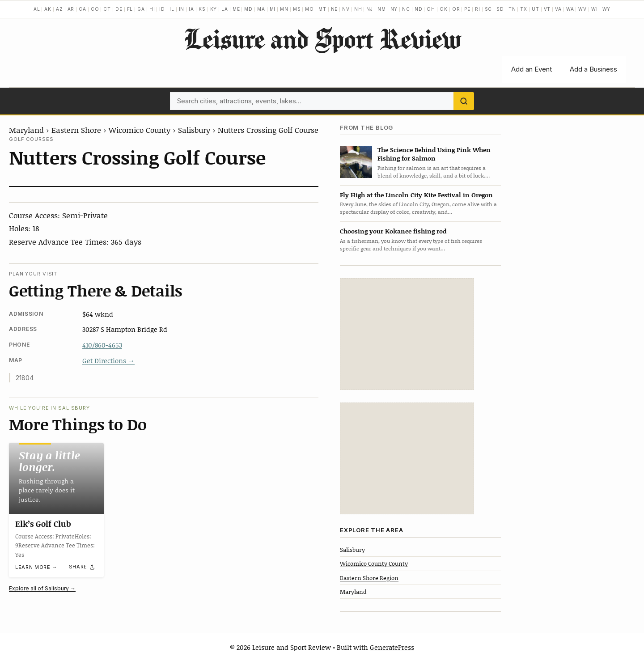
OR (456, 9)
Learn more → (36, 568)
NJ (370, 9)
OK (444, 9)
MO (309, 9)
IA (191, 9)
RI (478, 9)
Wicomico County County (374, 564)
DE (119, 9)
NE (335, 9)
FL (130, 9)
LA (225, 9)
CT (107, 9)
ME (236, 9)
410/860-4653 (102, 345)
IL (172, 9)
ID (162, 9)
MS (297, 9)
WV (583, 9)
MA (261, 9)
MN (284, 9)
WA (570, 9)
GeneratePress (392, 647)
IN (182, 9)
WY (607, 9)
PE (467, 9)
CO (95, 9)
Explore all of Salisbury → (42, 588)
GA (141, 9)
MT (322, 9)
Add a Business (593, 69)
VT (547, 9)
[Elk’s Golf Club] (56, 478)
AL (37, 9)
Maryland (26, 130)
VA (558, 9)
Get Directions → (108, 360)
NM (382, 9)
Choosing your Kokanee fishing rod (393, 231)
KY (214, 9)
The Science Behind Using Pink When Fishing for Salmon (434, 154)
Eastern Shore (76, 130)
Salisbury (194, 130)
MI (273, 9)
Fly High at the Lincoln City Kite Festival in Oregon (416, 195)
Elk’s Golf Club (43, 524)
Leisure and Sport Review (322, 38)
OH (431, 9)
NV (346, 9)
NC (406, 9)
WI (595, 9)
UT (536, 9)
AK (48, 9)
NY (394, 9)
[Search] (464, 101)
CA (83, 9)
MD (248, 9)
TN (512, 9)
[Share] (82, 567)
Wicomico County (140, 130)
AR (71, 9)
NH (358, 9)
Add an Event (532, 69)
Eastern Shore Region (369, 578)
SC (489, 9)
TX (524, 9)
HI (152, 9)
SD (500, 9)
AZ (59, 9)
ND (419, 9)
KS (202, 9)
